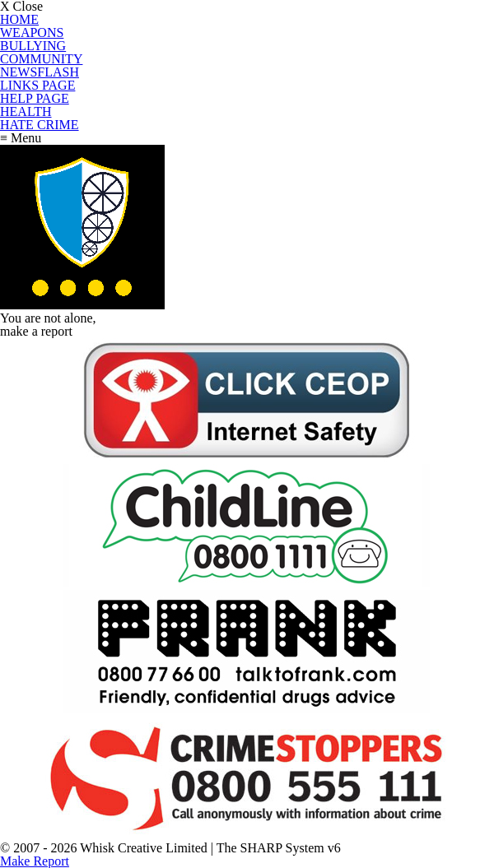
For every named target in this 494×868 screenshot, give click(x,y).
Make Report (35, 861)
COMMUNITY (41, 59)
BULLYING (33, 46)
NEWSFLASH (40, 72)
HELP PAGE (35, 98)
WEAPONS (32, 32)
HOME (19, 19)
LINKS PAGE (37, 85)
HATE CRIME (40, 125)
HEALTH (26, 111)
